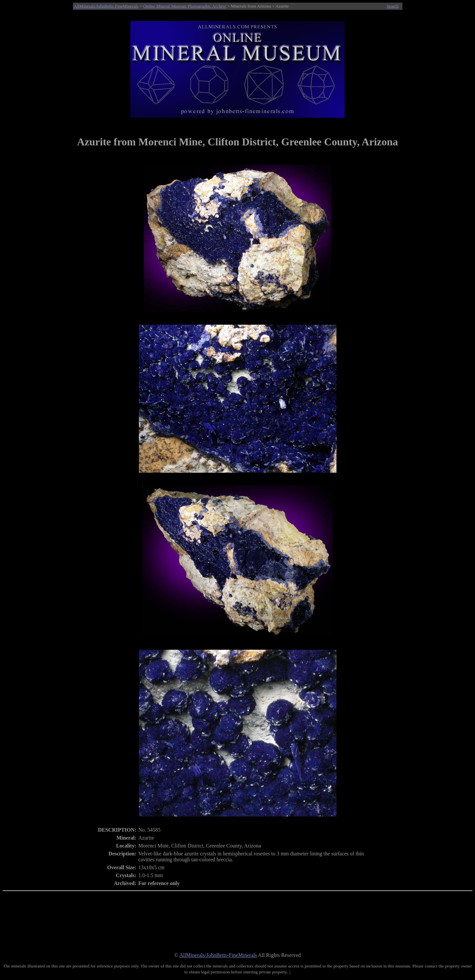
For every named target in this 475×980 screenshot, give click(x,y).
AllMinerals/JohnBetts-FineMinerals (106, 6)
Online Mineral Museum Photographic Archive (185, 6)
